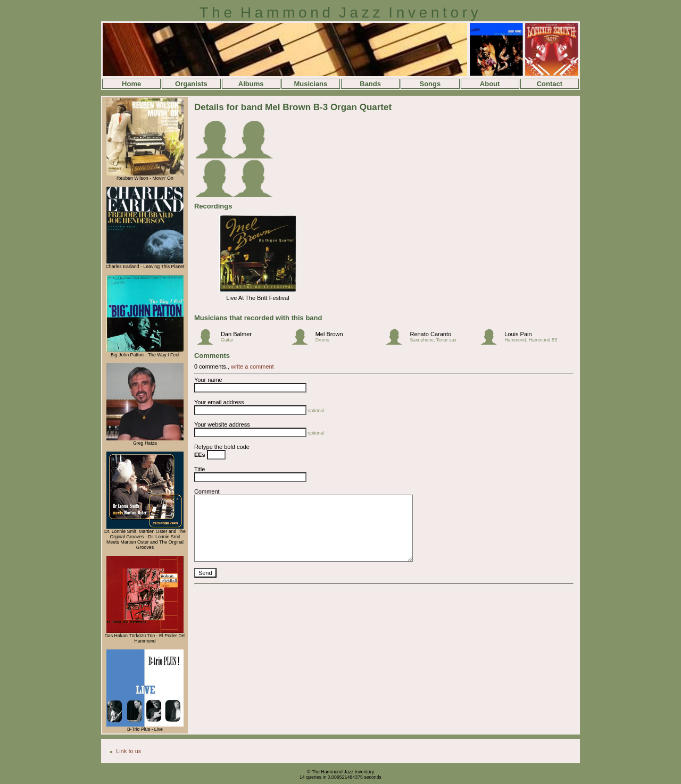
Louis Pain (518, 334)
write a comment (252, 366)
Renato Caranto (430, 334)
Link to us (128, 751)
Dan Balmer (236, 334)
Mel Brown (329, 334)
